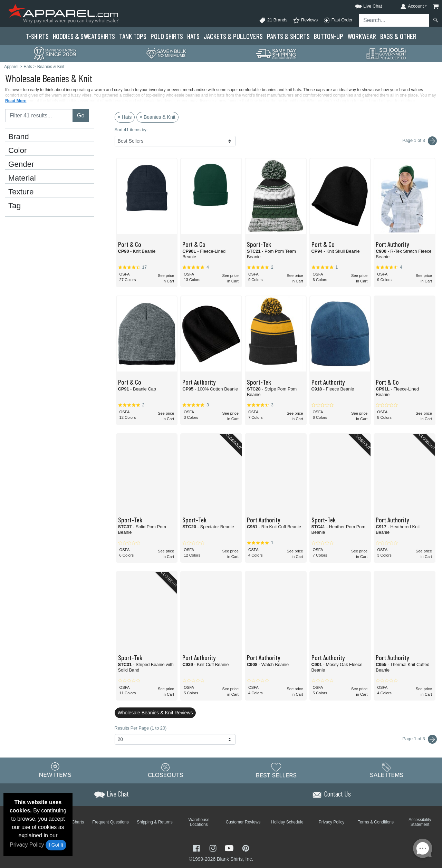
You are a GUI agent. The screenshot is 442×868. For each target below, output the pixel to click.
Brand (19, 137)
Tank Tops (133, 36)
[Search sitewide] (394, 20)
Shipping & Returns (155, 822)
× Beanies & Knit (157, 117)
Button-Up (329, 36)
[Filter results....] (39, 116)
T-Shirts (37, 36)
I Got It (56, 845)
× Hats (125, 117)
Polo (167, 36)
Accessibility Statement (420, 822)
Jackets (233, 36)
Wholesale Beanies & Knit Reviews (155, 713)
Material (22, 178)
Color (18, 151)
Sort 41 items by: (131, 130)
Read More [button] (16, 101)
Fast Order (338, 20)
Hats (193, 36)
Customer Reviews (243, 822)
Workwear (362, 36)
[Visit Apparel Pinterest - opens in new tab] (246, 847)
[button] (362, 5)
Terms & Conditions (376, 822)
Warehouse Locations (199, 822)
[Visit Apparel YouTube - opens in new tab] (230, 847)
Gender (21, 164)
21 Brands (273, 20)
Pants (288, 36)
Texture (21, 192)
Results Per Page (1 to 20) (141, 728)
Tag (15, 206)
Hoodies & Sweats (84, 36)
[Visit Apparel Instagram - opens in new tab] (214, 847)
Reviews (305, 20)
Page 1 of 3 (420, 739)
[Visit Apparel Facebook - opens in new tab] (197, 847)
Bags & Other (398, 36)
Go (81, 115)
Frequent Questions (110, 822)
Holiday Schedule (287, 822)
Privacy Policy (27, 845)
